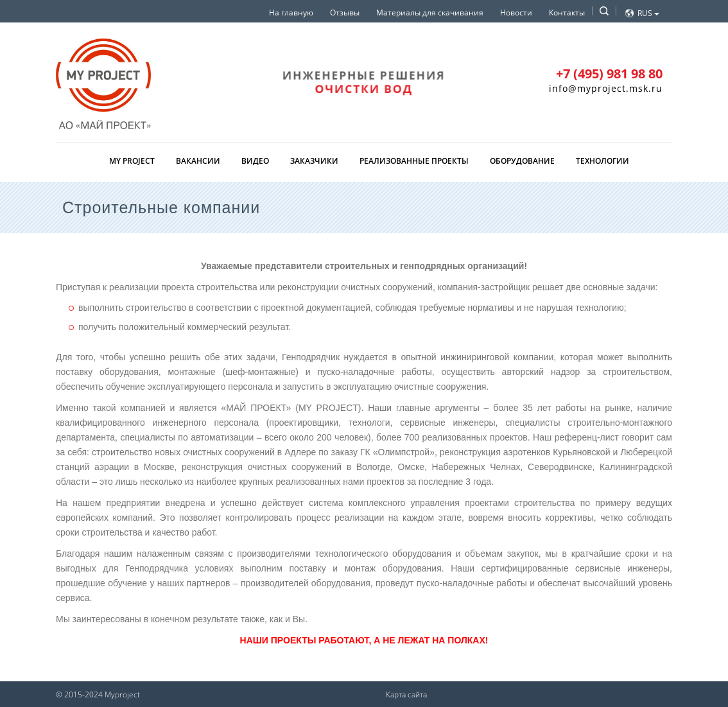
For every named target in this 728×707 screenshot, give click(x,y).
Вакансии (198, 161)
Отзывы (345, 13)
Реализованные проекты (414, 161)
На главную (291, 13)
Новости (516, 13)
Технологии (602, 161)
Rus (648, 13)
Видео (255, 161)
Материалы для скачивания (430, 13)
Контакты (567, 13)
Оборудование (522, 161)
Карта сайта (406, 694)
